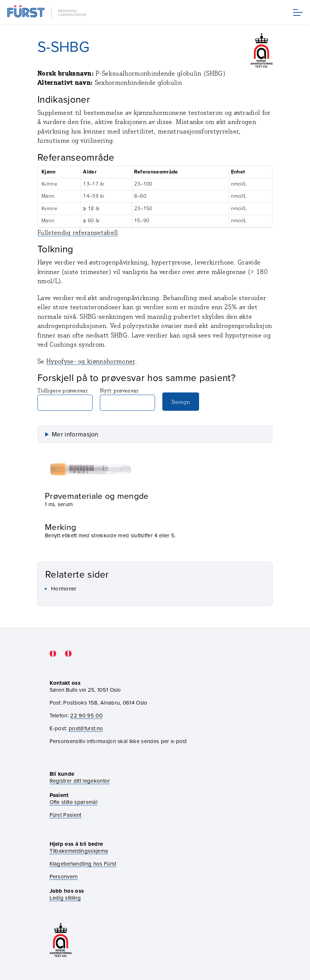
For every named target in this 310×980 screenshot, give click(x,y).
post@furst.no (86, 728)
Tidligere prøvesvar (65, 399)
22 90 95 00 (86, 716)
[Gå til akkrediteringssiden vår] (61, 941)
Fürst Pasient (66, 815)
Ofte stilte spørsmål (73, 802)
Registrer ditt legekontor (80, 781)
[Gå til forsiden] (47, 12)
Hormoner (64, 589)
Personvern (64, 877)
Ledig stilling (65, 898)
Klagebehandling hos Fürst (83, 864)
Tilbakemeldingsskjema (79, 851)
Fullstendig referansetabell (78, 232)
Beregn (181, 402)
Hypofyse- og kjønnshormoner (91, 361)
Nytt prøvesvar (127, 399)
